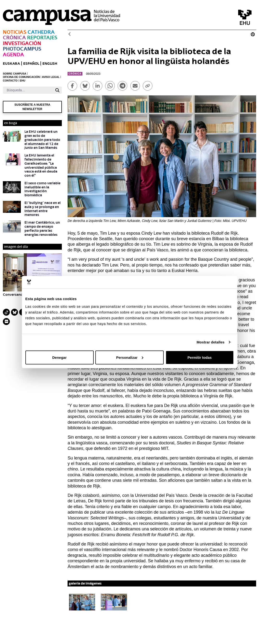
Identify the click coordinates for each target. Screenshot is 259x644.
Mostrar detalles (210, 342)
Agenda (13, 55)
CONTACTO (10, 81)
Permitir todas (200, 357)
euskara (11, 63)
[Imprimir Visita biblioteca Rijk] (253, 34)
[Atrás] (69, 34)
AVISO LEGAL (51, 77)
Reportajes (42, 38)
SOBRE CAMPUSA (15, 74)
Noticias (15, 32)
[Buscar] (28, 90)
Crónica (14, 38)
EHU (22, 81)
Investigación (22, 43)
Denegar (59, 357)
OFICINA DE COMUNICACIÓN (21, 77)
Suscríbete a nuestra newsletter (32, 107)
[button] (82, 602)
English (50, 63)
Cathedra (41, 32)
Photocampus (22, 49)
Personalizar (130, 357)
